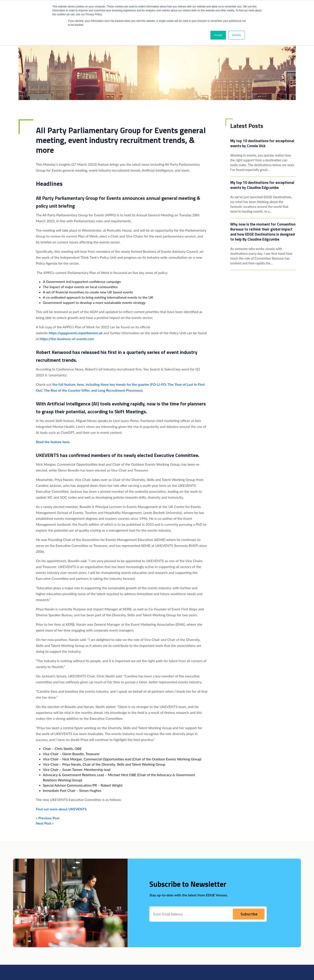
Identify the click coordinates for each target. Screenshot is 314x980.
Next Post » (45, 823)
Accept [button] (218, 35)
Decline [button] (237, 35)
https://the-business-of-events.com (67, 339)
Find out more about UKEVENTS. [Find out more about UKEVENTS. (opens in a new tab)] (62, 809)
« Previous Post (48, 818)
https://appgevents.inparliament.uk (76, 333)
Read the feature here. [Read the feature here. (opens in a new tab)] (53, 442)
